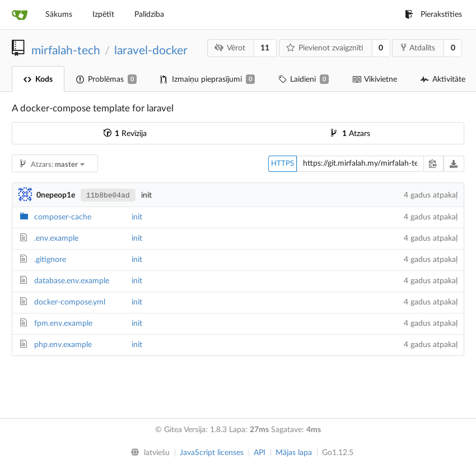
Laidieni (304, 79)
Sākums (59, 15)
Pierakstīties (433, 15)
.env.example (56, 238)
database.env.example (72, 281)
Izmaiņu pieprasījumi (207, 79)
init (137, 217)
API (260, 453)
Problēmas (106, 79)
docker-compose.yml (70, 302)
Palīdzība (149, 15)
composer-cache (63, 217)
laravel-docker (151, 51)
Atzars (351, 134)
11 (265, 48)
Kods (38, 79)
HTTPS (283, 164)
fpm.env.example (63, 324)
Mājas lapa (294, 453)
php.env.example (63, 345)
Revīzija (125, 134)
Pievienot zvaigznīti (325, 48)
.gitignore (50, 260)
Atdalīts (418, 48)
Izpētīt (103, 15)
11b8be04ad (108, 196)
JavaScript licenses (212, 453)
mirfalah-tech (66, 51)
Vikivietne (375, 79)
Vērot (230, 48)
